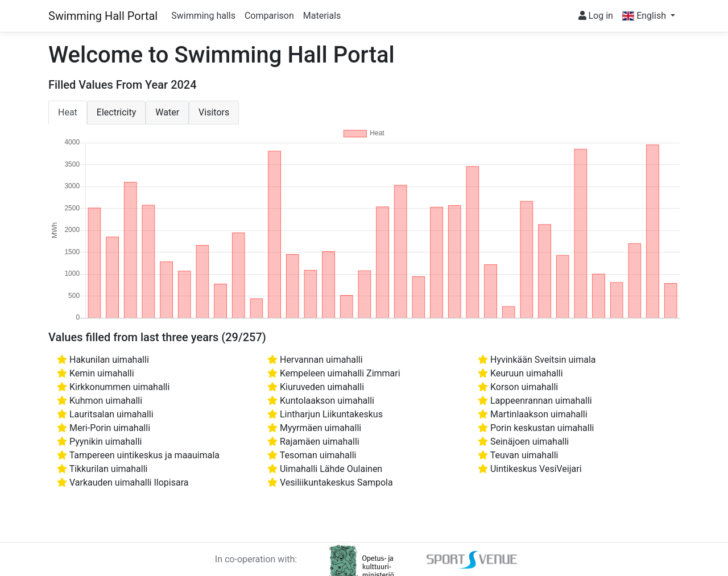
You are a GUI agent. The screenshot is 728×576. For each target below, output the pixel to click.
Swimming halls (203, 16)
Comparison (269, 16)
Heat (68, 112)
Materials (322, 16)
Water (167, 112)
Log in (596, 16)
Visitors (214, 112)
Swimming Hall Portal (103, 16)
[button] (649, 16)
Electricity (116, 112)
